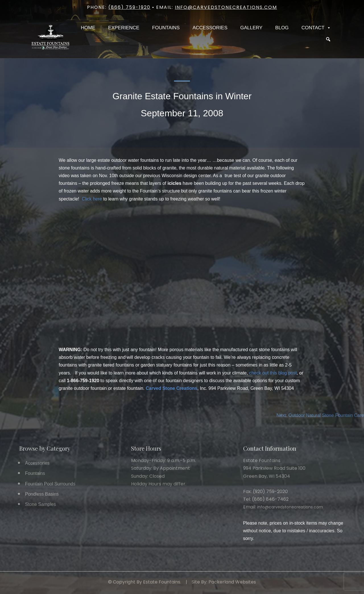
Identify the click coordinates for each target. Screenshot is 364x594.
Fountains (166, 28)
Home (88, 28)
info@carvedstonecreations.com (226, 7)
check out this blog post (273, 373)
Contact (316, 28)
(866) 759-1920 (129, 7)
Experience (124, 28)
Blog (282, 28)
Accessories (210, 28)
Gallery (251, 28)
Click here (92, 199)
